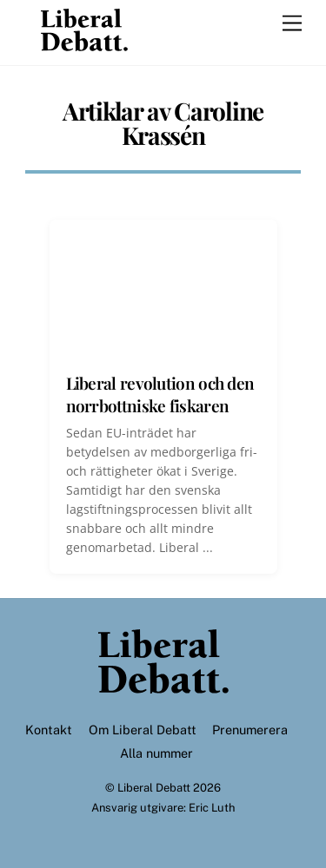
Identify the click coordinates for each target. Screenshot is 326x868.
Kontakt (49, 730)
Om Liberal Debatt (143, 730)
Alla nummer (156, 753)
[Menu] (292, 24)
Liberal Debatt (154, 788)
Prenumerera (250, 730)
